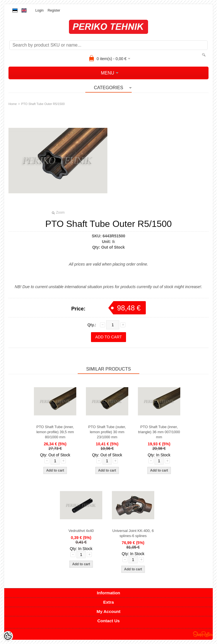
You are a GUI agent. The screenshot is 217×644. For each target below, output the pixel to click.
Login (39, 10)
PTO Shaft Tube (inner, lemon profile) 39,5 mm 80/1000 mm (55, 432)
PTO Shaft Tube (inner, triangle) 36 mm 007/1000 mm (159, 432)
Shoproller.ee (203, 634)
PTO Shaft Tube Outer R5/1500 (43, 104)
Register (54, 10)
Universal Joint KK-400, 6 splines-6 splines (133, 533)
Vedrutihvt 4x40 (81, 531)
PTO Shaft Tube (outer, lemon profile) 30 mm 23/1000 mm (107, 432)
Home (13, 104)
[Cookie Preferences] (8, 636)
